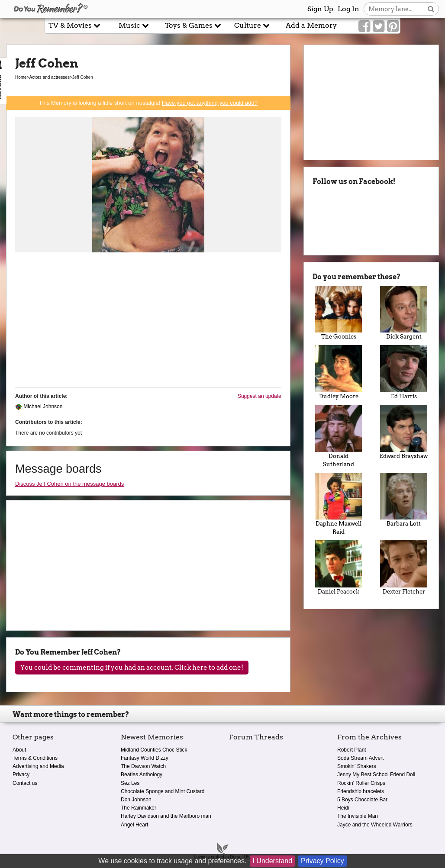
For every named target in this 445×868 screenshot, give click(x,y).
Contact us (25, 783)
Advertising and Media (38, 766)
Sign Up (320, 9)
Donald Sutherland (339, 436)
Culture (252, 25)
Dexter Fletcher (404, 568)
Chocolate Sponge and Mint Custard (163, 791)
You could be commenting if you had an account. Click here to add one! (132, 668)
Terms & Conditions (35, 758)
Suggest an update (260, 396)
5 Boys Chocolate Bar (362, 800)
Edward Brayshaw (404, 432)
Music (134, 25)
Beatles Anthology (142, 774)
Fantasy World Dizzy (145, 758)
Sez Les (130, 783)
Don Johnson (136, 800)
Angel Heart (134, 825)
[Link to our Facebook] (364, 26)
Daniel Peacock (339, 568)
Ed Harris (404, 372)
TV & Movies (74, 25)
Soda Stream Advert (360, 758)
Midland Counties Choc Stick (154, 750)
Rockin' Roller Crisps (361, 783)
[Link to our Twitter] (379, 26)
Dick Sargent (404, 313)
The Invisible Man (358, 816)
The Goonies (339, 313)
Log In (348, 9)
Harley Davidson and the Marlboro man (166, 816)
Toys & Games (193, 25)
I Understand (272, 861)
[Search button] (431, 9)
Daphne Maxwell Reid (339, 504)
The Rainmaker (139, 808)
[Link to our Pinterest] (393, 26)
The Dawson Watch (143, 766)
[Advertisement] (148, 320)
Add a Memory (311, 25)
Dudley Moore (339, 372)
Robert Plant (352, 750)
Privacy (21, 774)
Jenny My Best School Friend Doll (376, 774)
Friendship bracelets (361, 791)
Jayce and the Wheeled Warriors (375, 825)
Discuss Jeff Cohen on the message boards (69, 484)
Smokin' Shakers (357, 766)
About (19, 750)
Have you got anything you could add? (210, 103)
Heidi (343, 808)
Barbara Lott (404, 500)
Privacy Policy (322, 861)
